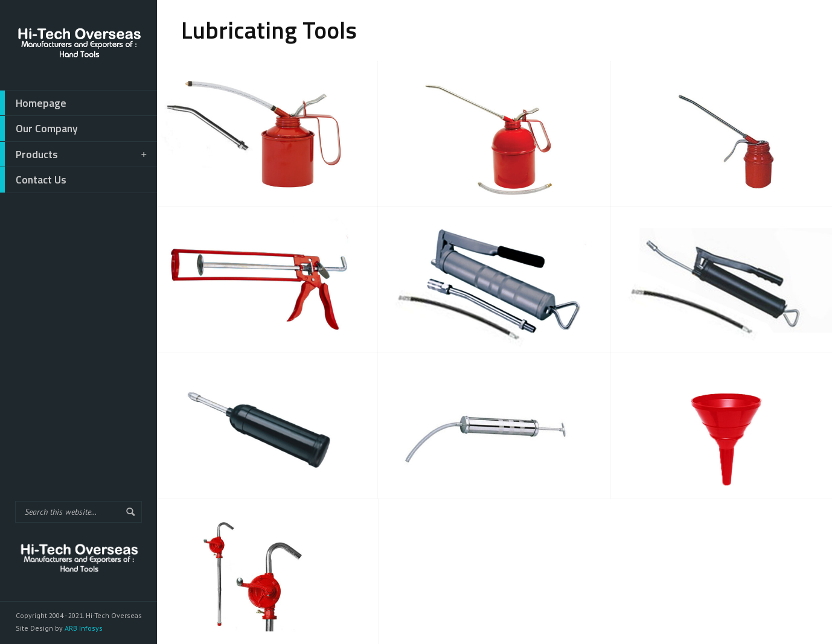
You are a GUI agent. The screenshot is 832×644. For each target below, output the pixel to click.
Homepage (33, 103)
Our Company (39, 129)
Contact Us (33, 180)
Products (74, 155)
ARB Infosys (83, 628)
